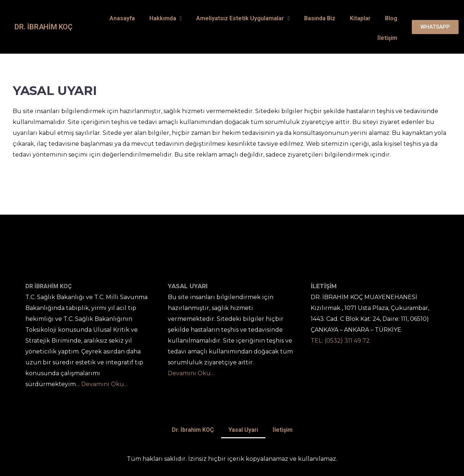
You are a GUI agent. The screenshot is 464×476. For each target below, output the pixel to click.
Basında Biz (320, 18)
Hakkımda (166, 18)
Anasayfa (122, 18)
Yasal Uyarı (243, 430)
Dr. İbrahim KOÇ (43, 27)
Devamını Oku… (105, 384)
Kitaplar (360, 18)
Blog (391, 18)
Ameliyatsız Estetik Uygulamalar (243, 18)
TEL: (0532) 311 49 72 (340, 341)
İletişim (387, 38)
